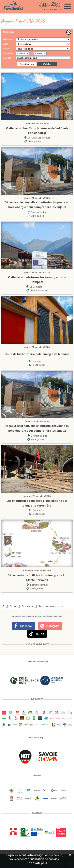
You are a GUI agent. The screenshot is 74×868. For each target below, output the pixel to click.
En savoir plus (37, 863)
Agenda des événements (51, 606)
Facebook (23, 626)
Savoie (13, 606)
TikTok (36, 634)
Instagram (49, 626)
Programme (28, 606)
